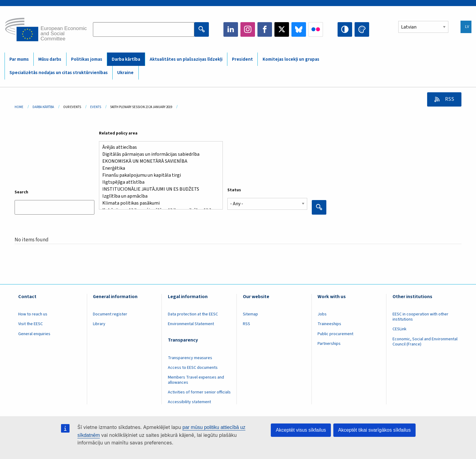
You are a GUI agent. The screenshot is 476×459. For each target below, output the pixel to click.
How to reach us (33, 314)
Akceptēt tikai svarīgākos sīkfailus (374, 430)
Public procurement (335, 334)
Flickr (316, 29)
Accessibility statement (189, 402)
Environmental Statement (191, 324)
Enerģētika (158, 168)
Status (234, 190)
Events (96, 107)
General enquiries (34, 334)
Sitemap (250, 314)
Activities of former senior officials (199, 392)
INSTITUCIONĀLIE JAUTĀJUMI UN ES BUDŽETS (158, 189)
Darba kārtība (126, 59)
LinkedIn (231, 29)
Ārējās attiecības (158, 147)
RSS (449, 99)
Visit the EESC (31, 324)
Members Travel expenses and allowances (196, 380)
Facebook (265, 29)
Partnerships (329, 344)
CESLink (399, 329)
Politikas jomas (87, 59)
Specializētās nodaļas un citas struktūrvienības (59, 73)
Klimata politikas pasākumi (158, 203)
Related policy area (118, 133)
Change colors (362, 29)
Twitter (282, 29)
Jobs (322, 314)
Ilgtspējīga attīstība (158, 182)
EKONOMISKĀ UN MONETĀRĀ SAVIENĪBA (158, 161)
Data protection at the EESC (193, 314)
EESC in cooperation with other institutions (420, 317)
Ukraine (125, 73)
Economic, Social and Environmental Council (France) (425, 342)
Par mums (19, 59)
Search (21, 192)
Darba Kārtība (43, 107)
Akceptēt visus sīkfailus (301, 430)
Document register (110, 314)
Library (99, 324)
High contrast (345, 29)
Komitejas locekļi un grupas (291, 59)
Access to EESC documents (193, 368)
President (242, 59)
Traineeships (329, 324)
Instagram (248, 29)
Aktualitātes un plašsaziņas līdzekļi (186, 59)
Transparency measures (190, 358)
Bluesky (299, 29)
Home (19, 107)
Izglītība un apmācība (158, 196)
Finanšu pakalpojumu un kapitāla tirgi (158, 175)
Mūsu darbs (50, 59)
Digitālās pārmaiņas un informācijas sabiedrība (158, 154)
